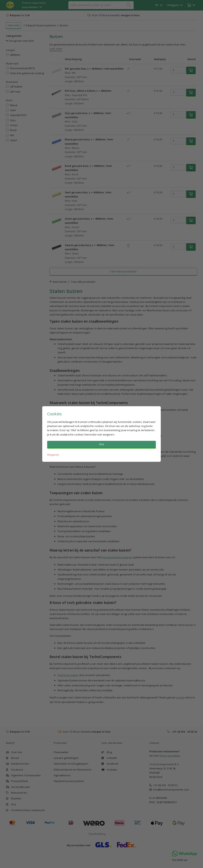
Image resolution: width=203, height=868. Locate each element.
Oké (101, 444)
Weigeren (53, 455)
